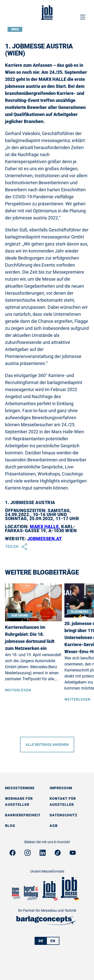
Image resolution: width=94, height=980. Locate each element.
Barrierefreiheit (23, 815)
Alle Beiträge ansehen (47, 745)
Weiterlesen (18, 690)
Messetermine (20, 788)
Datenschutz (64, 815)
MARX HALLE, (45, 527)
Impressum (61, 788)
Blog (10, 826)
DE (41, 941)
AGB (54, 826)
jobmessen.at (45, 539)
